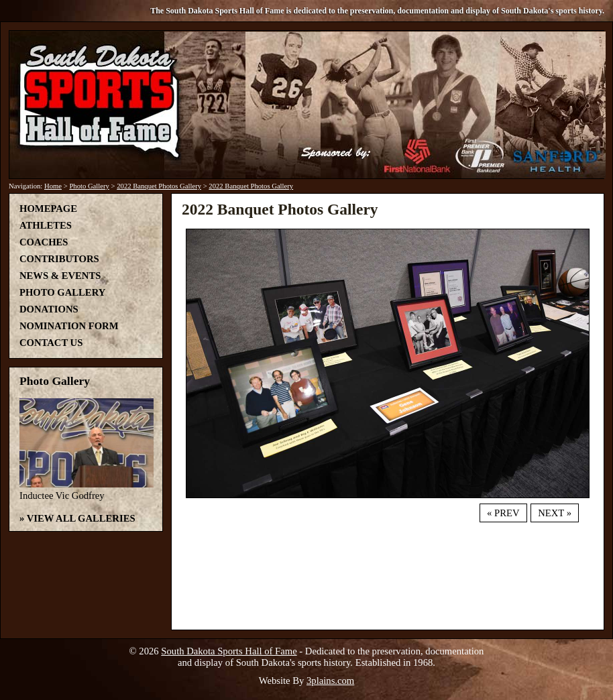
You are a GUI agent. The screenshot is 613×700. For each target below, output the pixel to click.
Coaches (44, 242)
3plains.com (330, 681)
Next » (555, 513)
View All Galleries (81, 518)
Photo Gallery (89, 186)
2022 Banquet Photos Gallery (159, 186)
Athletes (46, 225)
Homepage (48, 209)
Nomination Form (69, 326)
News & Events (60, 276)
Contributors (59, 259)
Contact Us (51, 343)
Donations (49, 309)
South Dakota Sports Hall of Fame (229, 651)
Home (53, 186)
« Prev (503, 513)
